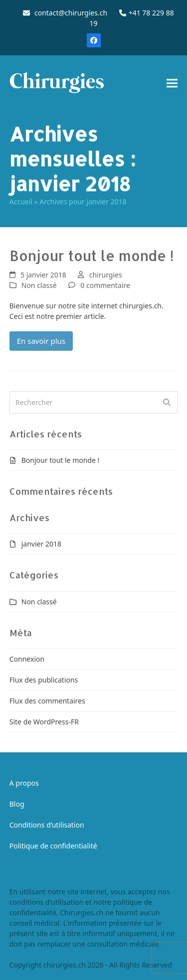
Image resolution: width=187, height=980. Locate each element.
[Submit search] (167, 403)
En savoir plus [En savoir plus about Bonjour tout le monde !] (41, 341)
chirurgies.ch (65, 965)
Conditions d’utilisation (47, 825)
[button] (172, 83)
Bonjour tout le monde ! (92, 256)
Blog (17, 804)
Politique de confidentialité (53, 846)
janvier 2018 (41, 544)
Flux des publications (44, 680)
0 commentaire (105, 285)
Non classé (39, 285)
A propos (24, 783)
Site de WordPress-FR (44, 722)
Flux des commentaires (47, 701)
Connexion (27, 659)
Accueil (21, 202)
